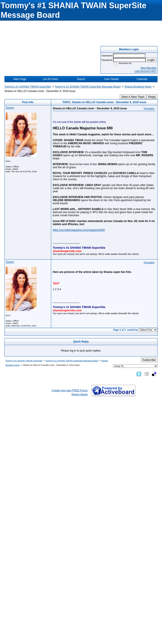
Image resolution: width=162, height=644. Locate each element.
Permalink (149, 108)
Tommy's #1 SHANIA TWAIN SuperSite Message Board (88, 87)
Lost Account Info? (145, 71)
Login (151, 60)
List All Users (50, 79)
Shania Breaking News (138, 87)
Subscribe (149, 360)
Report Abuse (80, 394)
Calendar (142, 79)
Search (81, 79)
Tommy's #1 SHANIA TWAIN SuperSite (28, 87)
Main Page (20, 79)
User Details (111, 79)
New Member (149, 68)
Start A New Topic (133, 97)
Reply (152, 97)
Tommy (10, 108)
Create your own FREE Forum (70, 390)
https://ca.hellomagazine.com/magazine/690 (79, 230)
